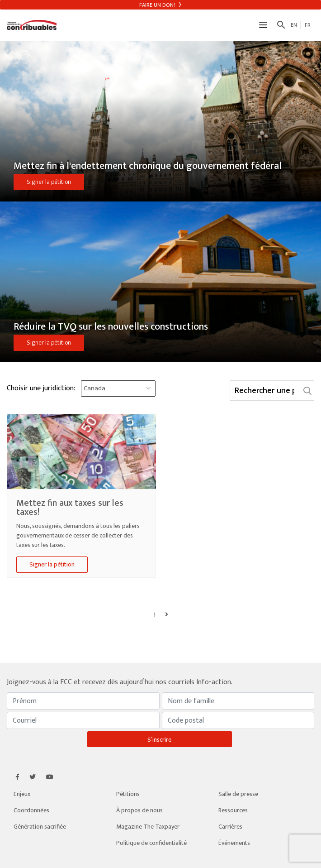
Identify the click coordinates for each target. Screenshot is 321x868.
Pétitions (128, 794)
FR (308, 25)
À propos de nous (139, 810)
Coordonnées (31, 810)
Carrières (230, 827)
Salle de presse (238, 794)
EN (294, 25)
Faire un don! (160, 5)
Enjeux (22, 794)
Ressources (233, 810)
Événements (234, 843)
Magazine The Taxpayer (148, 827)
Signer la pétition (49, 182)
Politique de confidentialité (151, 843)
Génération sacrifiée (40, 827)
